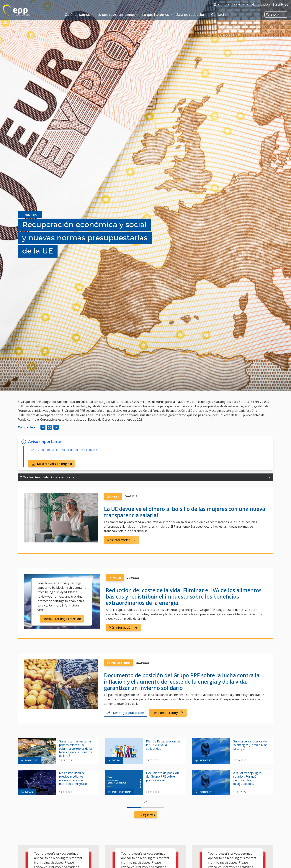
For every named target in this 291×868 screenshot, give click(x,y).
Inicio (21, 27)
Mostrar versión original (52, 464)
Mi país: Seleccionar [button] (236, 4)
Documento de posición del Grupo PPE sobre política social (162, 777)
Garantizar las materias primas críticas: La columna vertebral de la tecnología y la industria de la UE (76, 749)
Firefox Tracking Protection (62, 619)
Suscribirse (280, 4)
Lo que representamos (39, 27)
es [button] (217, 4)
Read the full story (168, 713)
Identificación (260, 4)
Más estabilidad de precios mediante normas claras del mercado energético (73, 778)
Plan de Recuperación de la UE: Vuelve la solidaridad (163, 745)
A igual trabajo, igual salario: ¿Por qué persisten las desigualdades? (248, 778)
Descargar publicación (126, 713)
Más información (122, 540)
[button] (269, 477)
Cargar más (146, 815)
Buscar (273, 15)
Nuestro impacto (64, 27)
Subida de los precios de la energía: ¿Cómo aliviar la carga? (250, 745)
